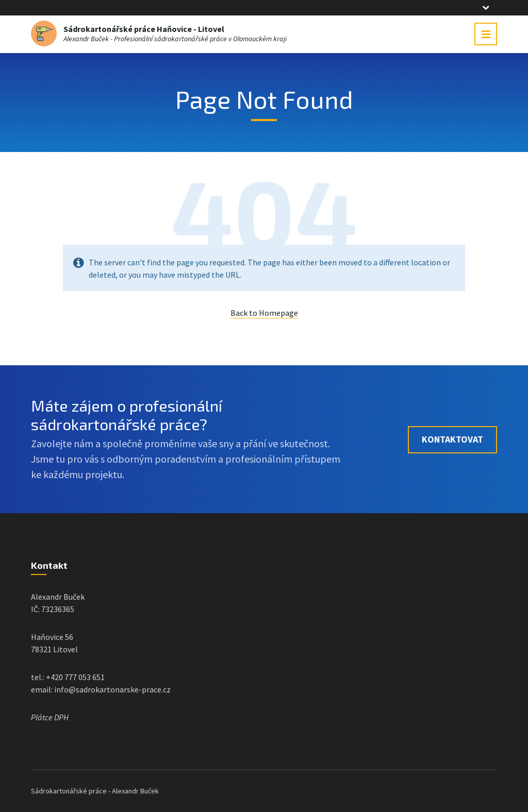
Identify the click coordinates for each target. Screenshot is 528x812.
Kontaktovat (452, 439)
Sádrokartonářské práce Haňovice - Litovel (144, 29)
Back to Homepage (264, 313)
